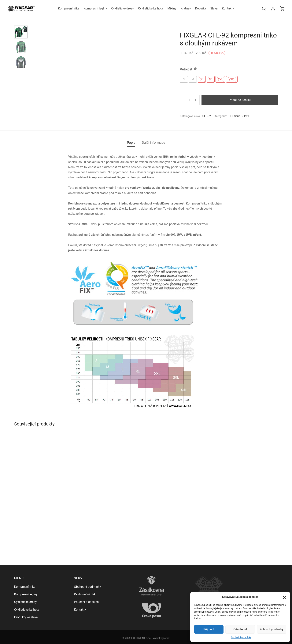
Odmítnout (240, 629)
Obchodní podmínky (241, 637)
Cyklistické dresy (122, 8)
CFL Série (234, 116)
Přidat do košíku (240, 100)
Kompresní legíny (95, 8)
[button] (284, 597)
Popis (131, 176)
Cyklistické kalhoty (151, 8)
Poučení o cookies (86, 602)
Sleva (214, 8)
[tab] (131, 176)
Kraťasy (186, 8)
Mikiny (172, 8)
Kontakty (228, 8)
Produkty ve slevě (26, 617)
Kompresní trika (69, 8)
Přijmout (209, 629)
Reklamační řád (84, 594)
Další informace (153, 176)
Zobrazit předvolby (272, 629)
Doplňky (201, 8)
